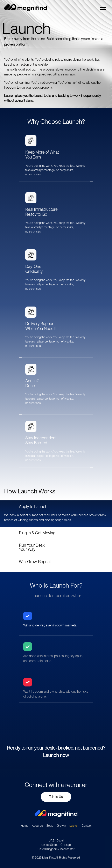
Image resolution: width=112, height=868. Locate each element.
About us (37, 826)
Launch (74, 826)
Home (25, 826)
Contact (87, 826)
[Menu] (103, 8)
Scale (50, 826)
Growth (61, 826)
